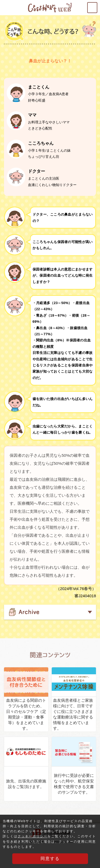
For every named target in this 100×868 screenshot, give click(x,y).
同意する (50, 859)
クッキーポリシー (33, 837)
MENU (97, 6)
